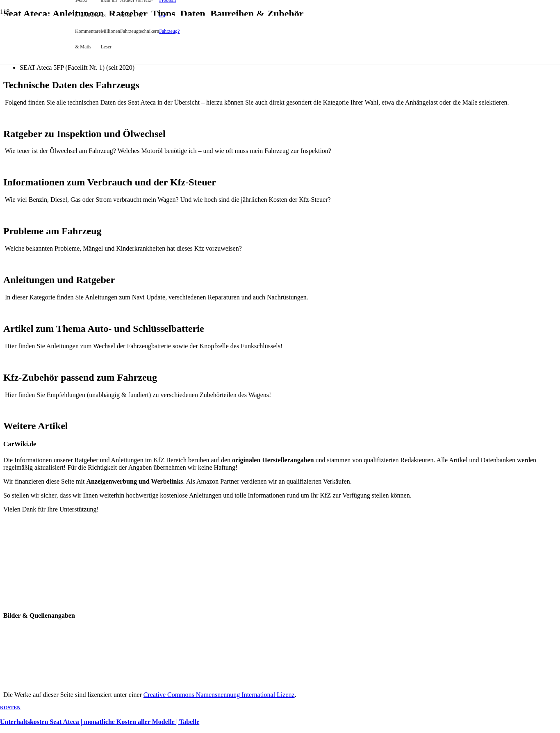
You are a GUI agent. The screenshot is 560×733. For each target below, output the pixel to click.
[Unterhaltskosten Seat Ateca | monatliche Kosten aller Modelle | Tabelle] (164, 216)
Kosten (10, 708)
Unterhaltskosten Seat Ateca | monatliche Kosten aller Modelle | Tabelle (100, 722)
